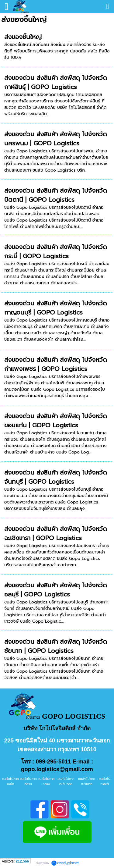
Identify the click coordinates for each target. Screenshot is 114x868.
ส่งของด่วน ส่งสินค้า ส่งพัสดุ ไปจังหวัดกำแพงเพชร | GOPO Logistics (56, 364)
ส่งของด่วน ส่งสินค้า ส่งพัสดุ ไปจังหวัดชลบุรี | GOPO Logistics (56, 590)
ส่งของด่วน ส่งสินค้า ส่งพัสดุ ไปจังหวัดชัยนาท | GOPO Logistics (56, 646)
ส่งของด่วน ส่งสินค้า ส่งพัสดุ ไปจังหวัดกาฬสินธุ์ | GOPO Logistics (56, 82)
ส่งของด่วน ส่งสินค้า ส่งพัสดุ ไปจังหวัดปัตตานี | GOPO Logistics (56, 195)
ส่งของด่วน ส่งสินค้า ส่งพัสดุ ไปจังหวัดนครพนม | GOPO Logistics (56, 139)
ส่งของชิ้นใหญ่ (23, 37)
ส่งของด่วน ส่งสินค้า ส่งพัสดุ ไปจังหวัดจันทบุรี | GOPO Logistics (56, 477)
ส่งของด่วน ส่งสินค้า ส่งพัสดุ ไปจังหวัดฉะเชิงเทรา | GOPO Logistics (56, 533)
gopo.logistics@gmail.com (57, 769)
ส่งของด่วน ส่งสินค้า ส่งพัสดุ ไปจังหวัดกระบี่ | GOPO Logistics (56, 251)
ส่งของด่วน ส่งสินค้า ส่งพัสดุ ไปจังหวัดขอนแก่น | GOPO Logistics (56, 421)
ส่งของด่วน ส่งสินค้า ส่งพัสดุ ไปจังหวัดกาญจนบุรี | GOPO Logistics (56, 308)
